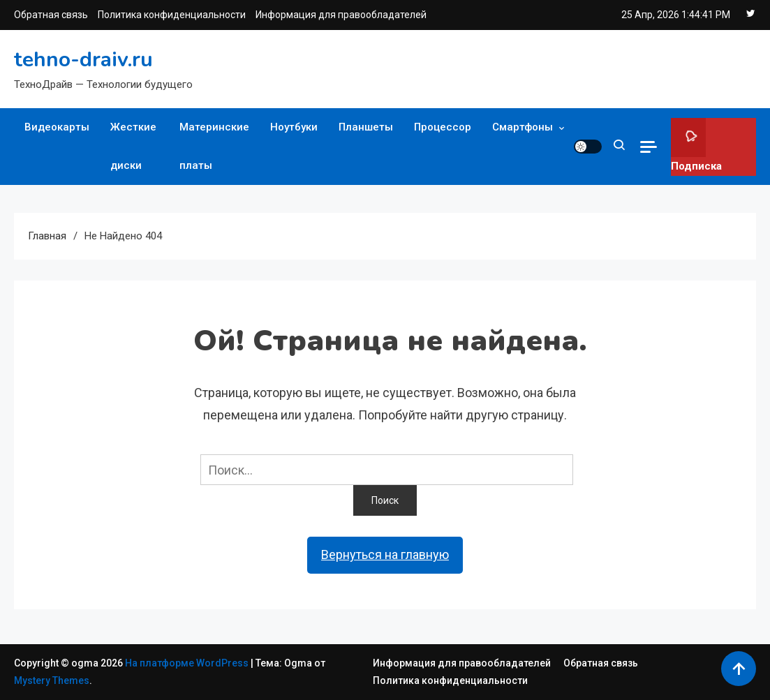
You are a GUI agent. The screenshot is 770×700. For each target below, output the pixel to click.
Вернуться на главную (385, 554)
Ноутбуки (294, 127)
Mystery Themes (52, 680)
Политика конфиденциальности (172, 15)
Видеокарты (57, 127)
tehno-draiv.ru (83, 60)
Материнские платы (214, 146)
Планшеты (366, 127)
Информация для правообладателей (341, 15)
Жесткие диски (133, 146)
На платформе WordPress (188, 663)
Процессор (443, 127)
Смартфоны (523, 127)
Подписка (696, 145)
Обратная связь (51, 15)
